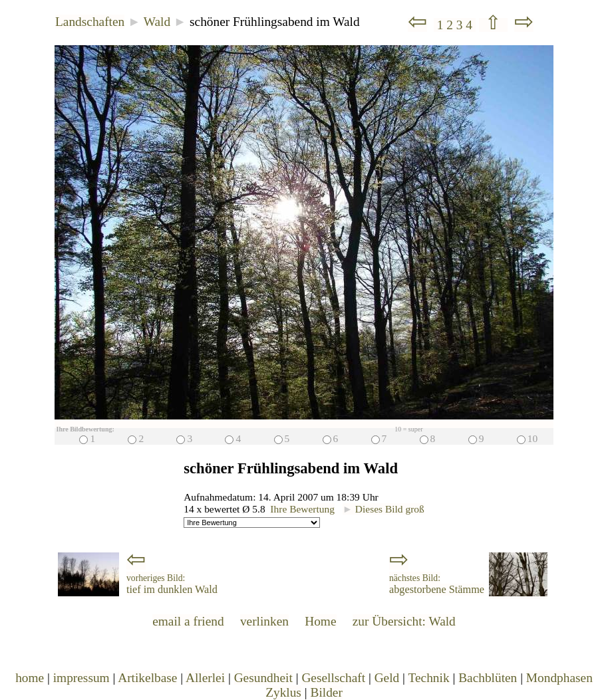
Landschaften (90, 22)
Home (320, 621)
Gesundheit (263, 678)
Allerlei (205, 678)
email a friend (188, 621)
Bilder (326, 692)
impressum (81, 678)
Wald (157, 22)
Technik (428, 678)
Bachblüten (488, 678)
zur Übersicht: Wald (404, 621)
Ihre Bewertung (302, 509)
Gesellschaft (333, 678)
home (30, 678)
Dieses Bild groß (383, 509)
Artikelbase (147, 678)
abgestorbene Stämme (437, 584)
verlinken (264, 621)
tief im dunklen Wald (172, 584)
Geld (387, 678)
